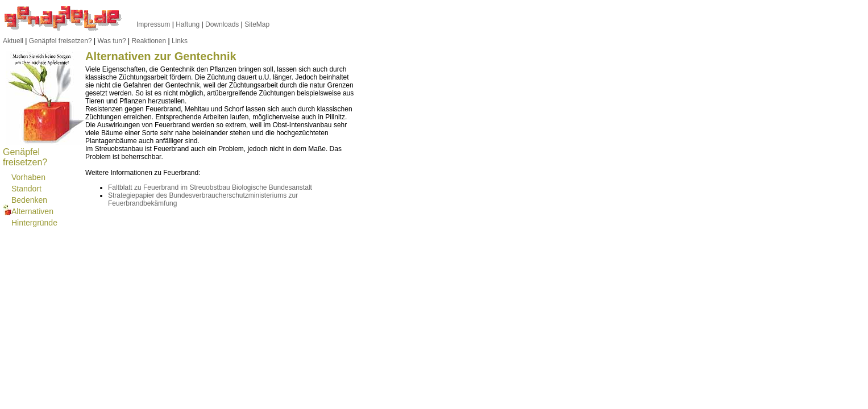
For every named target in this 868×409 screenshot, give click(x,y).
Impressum (153, 24)
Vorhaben (28, 177)
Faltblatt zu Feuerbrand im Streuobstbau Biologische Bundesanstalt (210, 187)
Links (180, 41)
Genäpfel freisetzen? (61, 41)
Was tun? (111, 41)
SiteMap (257, 24)
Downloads (222, 24)
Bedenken (29, 200)
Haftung (188, 24)
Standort (26, 189)
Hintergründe (34, 223)
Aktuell (13, 41)
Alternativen (32, 211)
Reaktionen (149, 41)
